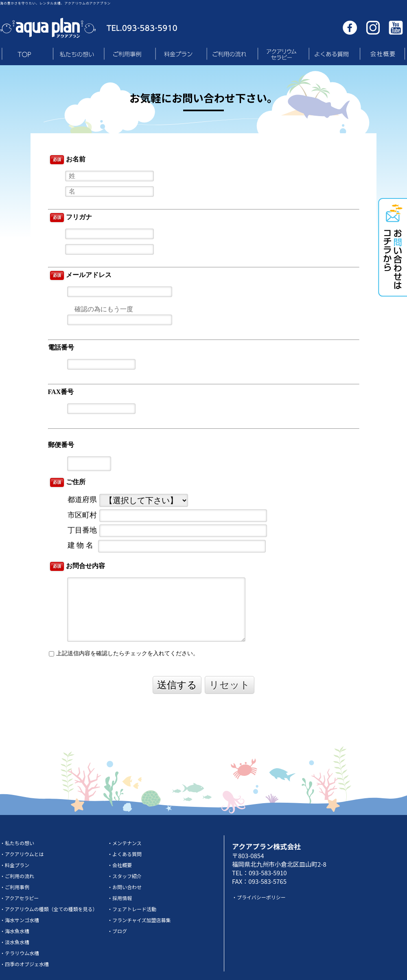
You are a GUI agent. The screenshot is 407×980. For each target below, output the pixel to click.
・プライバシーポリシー (259, 897)
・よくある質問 (125, 854)
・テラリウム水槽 (20, 953)
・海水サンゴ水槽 (20, 920)
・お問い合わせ (125, 887)
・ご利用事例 (15, 887)
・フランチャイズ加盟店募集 (139, 920)
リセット (230, 685)
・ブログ (117, 931)
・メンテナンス (125, 843)
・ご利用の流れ (17, 876)
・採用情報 (120, 898)
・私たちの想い (17, 843)
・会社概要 (120, 865)
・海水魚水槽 (15, 931)
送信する (177, 685)
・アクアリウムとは (22, 854)
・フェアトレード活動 (132, 909)
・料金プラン (15, 865)
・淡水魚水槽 (15, 942)
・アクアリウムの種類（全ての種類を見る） (49, 909)
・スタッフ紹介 (125, 876)
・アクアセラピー (19, 898)
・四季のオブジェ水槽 (24, 964)
